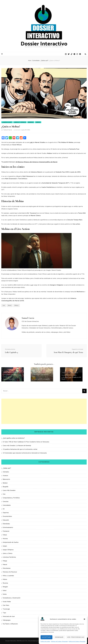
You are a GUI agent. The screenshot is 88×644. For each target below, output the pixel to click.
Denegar (59, 637)
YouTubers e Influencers (10, 624)
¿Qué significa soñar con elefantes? (14, 438)
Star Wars (6, 605)
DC (12, 375)
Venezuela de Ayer (9, 616)
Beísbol (5, 483)
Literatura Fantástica (9, 557)
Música (5, 579)
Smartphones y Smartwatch (12, 598)
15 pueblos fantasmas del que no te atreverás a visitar (20, 449)
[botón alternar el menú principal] (2, 54)
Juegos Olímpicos (8, 550)
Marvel (31, 122)
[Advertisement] (44, 411)
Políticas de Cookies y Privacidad (59, 641)
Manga (5, 561)
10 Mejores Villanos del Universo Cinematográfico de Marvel (36, 162)
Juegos (5, 546)
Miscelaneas (7, 568)
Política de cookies (45, 641)
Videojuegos (7, 620)
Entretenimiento (8, 527)
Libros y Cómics (20, 122)
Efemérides (6, 524)
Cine (19, 372)
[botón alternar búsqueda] (85, 54)
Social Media (7, 602)
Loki (32, 285)
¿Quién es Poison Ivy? (9, 379)
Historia (70, 375)
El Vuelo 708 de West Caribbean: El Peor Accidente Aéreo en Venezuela (26, 442)
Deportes (6, 513)
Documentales (7, 516)
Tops (34, 377)
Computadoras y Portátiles (11, 498)
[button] (84, 619)
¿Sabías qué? (7, 122)
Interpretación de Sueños (11, 542)
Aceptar (46, 637)
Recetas (5, 583)
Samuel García (8, 130)
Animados (14, 372)
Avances (5, 476)
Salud (4, 590)
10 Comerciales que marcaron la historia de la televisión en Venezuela (25, 453)
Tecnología (6, 609)
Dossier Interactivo (44, 43)
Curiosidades (7, 375)
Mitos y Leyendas (8, 576)
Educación (64, 375)
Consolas (6, 502)
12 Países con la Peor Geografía (41, 379)
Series (38, 122)
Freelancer (6, 531)
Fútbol (5, 535)
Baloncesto (6, 479)
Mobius (16, 305)
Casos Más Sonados (9, 490)
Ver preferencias (76, 637)
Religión (5, 587)
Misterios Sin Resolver (10, 572)
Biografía (5, 487)
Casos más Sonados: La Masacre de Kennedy (17, 446)
